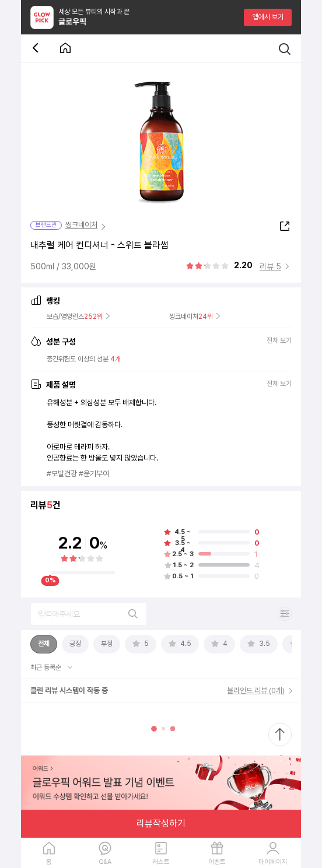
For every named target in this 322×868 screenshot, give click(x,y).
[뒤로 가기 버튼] (37, 49)
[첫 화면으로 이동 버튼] (65, 49)
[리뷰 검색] (89, 614)
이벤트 (217, 862)
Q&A (105, 862)
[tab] (44, 644)
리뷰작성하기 (161, 823)
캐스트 (161, 862)
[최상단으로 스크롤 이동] (280, 735)
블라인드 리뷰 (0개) (256, 690)
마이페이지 (273, 862)
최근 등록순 (47, 667)
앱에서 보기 (268, 17)
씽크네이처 (81, 225)
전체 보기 (279, 341)
